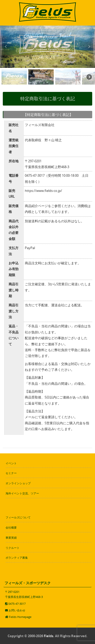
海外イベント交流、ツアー (22, 493)
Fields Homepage (20, 617)
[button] (6, 47)
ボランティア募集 (17, 558)
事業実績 (11, 538)
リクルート (13, 548)
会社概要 (11, 527)
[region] (48, 56)
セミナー (11, 473)
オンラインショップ (18, 483)
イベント (11, 463)
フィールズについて (18, 517)
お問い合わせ (17, 610)
